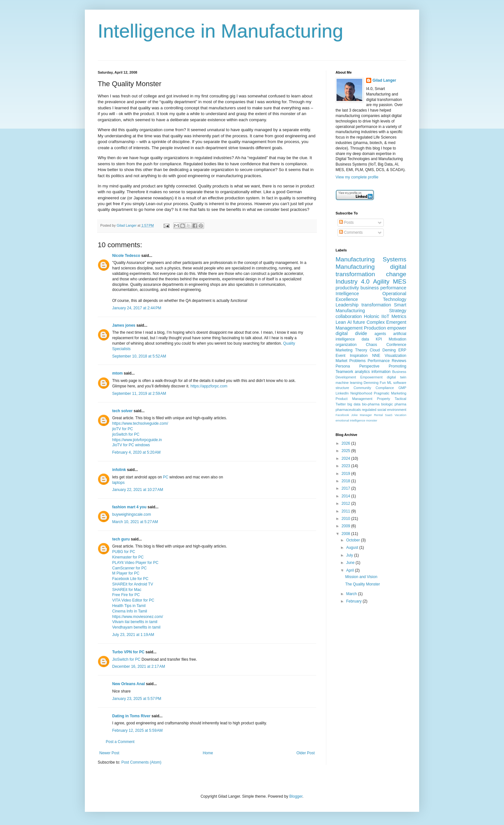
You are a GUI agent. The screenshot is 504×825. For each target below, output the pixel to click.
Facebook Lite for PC (130, 579)
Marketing (344, 350)
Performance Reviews (387, 361)
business (370, 288)
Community (362, 388)
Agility (381, 281)
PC (166, 477)
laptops (118, 483)
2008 (346, 534)
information (381, 372)
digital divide (351, 333)
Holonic (372, 316)
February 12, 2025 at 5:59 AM (137, 730)
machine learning (349, 383)
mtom (117, 373)
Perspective (369, 366)
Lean (341, 322)
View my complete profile (357, 177)
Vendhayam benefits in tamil (136, 627)
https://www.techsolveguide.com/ (140, 423)
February (354, 601)
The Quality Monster (363, 584)
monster (372, 420)
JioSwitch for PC (126, 659)
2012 (346, 503)
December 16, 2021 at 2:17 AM (139, 666)
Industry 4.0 (353, 281)
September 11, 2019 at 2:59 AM (139, 394)
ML (389, 383)
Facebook (342, 415)
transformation (376, 305)
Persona (343, 366)
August (353, 548)
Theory (361, 350)
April (351, 570)
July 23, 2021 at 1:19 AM (133, 635)
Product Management (354, 399)
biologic (387, 404)
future (359, 322)
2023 (346, 466)
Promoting (397, 366)
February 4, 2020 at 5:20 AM (136, 452)
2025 (346, 451)
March (352, 594)
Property (384, 399)
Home (208, 753)
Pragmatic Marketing (390, 393)
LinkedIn (342, 393)
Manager (366, 415)
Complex (376, 322)
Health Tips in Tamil (129, 606)
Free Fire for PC (126, 595)
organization (346, 345)
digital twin (396, 377)
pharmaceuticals (348, 410)
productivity (347, 288)
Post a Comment (120, 742)
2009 (346, 526)
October (354, 540)
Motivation (397, 339)
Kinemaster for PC (128, 557)
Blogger (296, 796)
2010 (346, 519)
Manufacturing (355, 267)
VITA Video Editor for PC (133, 600)
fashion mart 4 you (129, 507)
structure (342, 388)
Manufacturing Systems (371, 259)
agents (380, 334)
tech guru (121, 539)
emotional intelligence (350, 420)
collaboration (349, 316)
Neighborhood (361, 393)
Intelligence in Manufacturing (221, 31)
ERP (402, 350)
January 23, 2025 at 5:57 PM (137, 699)
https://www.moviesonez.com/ (138, 617)
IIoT (385, 316)
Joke (355, 415)
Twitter (341, 404)
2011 (346, 511)
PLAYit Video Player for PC (135, 563)
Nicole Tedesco (126, 256)
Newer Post (109, 753)
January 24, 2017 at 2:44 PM (137, 308)
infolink (119, 470)
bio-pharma (371, 404)
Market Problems (351, 361)
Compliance (385, 388)
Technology (395, 299)
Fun (383, 383)
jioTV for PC (123, 429)
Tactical (401, 399)
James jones (124, 325)
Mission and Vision (361, 577)
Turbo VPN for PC (128, 652)
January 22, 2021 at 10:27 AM (138, 490)
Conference (396, 345)
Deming (389, 350)
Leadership (347, 305)
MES (400, 281)
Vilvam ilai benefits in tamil (135, 622)
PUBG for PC (124, 552)
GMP (402, 388)
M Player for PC (126, 573)
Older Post (306, 753)
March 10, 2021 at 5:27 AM (135, 522)
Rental (378, 415)
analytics (362, 372)
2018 (346, 481)
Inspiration (359, 356)
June (351, 563)
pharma (400, 404)
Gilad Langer (384, 80)
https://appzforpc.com (209, 386)
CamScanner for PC (129, 568)
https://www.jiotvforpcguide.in (137, 440)
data (365, 339)
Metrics (399, 316)
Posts (346, 222)
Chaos (371, 345)
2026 (346, 443)
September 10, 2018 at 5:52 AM (139, 356)
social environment (392, 410)
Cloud (375, 350)
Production (375, 328)
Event (341, 356)
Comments (351, 232)
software (400, 383)
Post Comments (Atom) (141, 762)
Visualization (396, 356)
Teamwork (344, 372)
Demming (371, 383)
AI (350, 322)
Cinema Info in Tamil (130, 611)
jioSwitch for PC (126, 434)
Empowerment (372, 377)
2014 (346, 496)
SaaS (389, 415)
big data (354, 404)
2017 (346, 488)
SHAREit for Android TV (133, 584)
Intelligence (347, 294)
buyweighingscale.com (132, 514)
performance (393, 288)
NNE (376, 356)
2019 (346, 474)
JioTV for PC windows (131, 445)
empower (397, 328)
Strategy (398, 311)
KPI (379, 339)
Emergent (396, 322)
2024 (346, 458)
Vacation (400, 415)
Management (349, 328)
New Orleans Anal (129, 684)
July (350, 555)
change (396, 274)
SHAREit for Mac (127, 590)
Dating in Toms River (131, 716)
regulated (369, 410)
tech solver (122, 411)
